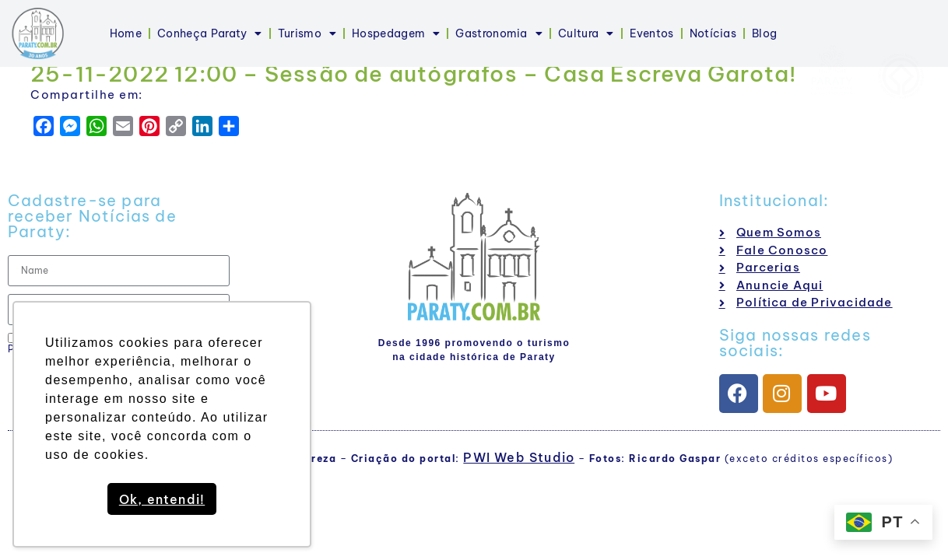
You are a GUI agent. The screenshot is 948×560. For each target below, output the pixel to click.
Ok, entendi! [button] (162, 499)
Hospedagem (396, 33)
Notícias (713, 33)
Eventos (652, 33)
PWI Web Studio (519, 457)
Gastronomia (499, 33)
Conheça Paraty (210, 33)
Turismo (307, 33)
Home (126, 33)
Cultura (586, 33)
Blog (764, 33)
